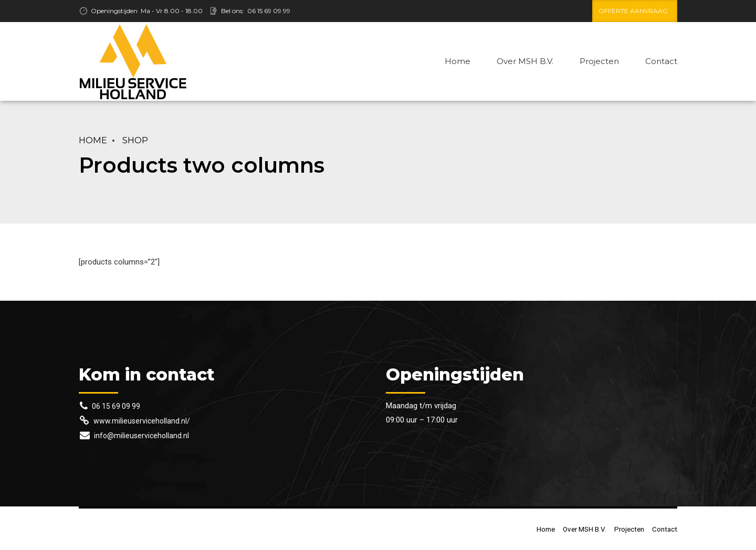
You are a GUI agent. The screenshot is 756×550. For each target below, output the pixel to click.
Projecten (599, 61)
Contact (661, 61)
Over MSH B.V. (525, 61)
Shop (135, 140)
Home (458, 61)
